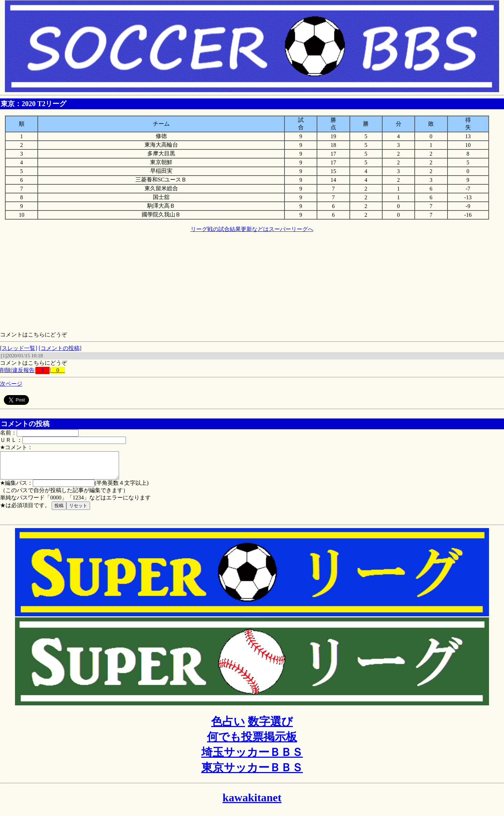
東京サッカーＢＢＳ (252, 773)
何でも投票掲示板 (252, 742)
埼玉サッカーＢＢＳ (252, 757)
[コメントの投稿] (60, 348)
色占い (228, 727)
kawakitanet (252, 803)
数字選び (270, 727)
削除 (6, 370)
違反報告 (23, 370)
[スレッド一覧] (19, 348)
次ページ (11, 384)
